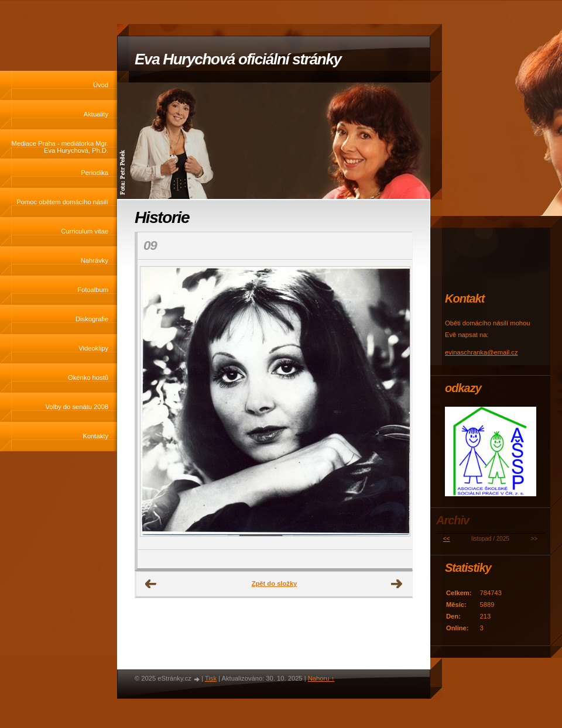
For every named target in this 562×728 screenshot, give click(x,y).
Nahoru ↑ (321, 678)
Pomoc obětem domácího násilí (62, 202)
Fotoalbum (93, 290)
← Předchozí (151, 584)
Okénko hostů (88, 377)
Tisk (211, 678)
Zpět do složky (275, 583)
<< (447, 539)
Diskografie (92, 319)
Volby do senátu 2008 (77, 407)
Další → (397, 584)
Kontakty (95, 436)
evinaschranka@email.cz (482, 352)
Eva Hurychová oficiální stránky (238, 59)
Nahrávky (95, 260)
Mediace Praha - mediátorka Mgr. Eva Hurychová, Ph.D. (60, 147)
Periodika (95, 173)
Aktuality (96, 114)
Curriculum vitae (85, 231)
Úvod (101, 85)
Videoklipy (93, 348)
